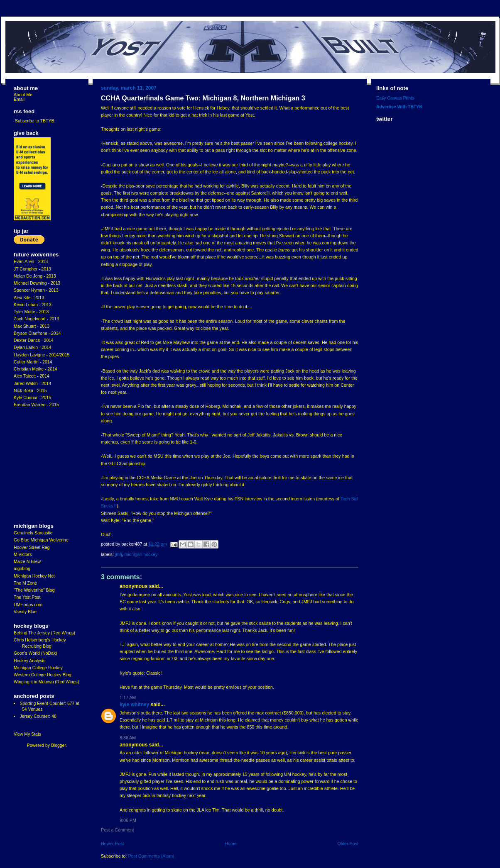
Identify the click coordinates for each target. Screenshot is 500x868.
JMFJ (119, 554)
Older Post (348, 844)
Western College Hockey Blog (43, 675)
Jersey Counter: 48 (38, 716)
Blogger (58, 745)
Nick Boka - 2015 (30, 391)
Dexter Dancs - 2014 (34, 340)
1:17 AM (128, 697)
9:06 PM (128, 820)
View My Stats (27, 734)
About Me (23, 95)
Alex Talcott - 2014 (32, 376)
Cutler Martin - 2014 (33, 362)
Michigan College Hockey (38, 668)
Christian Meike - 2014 (36, 369)
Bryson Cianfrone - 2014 (37, 333)
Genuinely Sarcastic (33, 533)
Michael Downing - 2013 (37, 283)
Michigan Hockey (141, 554)
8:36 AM (128, 738)
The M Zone (25, 583)
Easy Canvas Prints (395, 98)
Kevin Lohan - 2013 (33, 305)
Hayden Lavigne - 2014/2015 (42, 355)
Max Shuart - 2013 (32, 326)
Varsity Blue (25, 612)
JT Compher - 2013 (32, 269)
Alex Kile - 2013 (29, 298)
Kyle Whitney (134, 705)
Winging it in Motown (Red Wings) (46, 682)
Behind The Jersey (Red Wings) (44, 633)
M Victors (23, 555)
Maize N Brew (27, 562)
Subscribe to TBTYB (35, 121)
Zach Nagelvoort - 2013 (36, 319)
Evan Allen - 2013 (31, 262)
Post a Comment (118, 830)
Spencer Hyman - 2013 (36, 290)
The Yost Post (27, 597)
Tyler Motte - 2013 (31, 312)
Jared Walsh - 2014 (32, 384)
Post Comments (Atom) (151, 856)
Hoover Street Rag (32, 547)
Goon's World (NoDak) (36, 653)
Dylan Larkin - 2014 (33, 347)
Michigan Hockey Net (34, 576)
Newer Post (112, 844)
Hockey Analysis (29, 661)
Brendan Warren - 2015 (36, 405)
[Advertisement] (39, 466)
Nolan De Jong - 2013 (35, 276)
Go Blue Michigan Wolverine (41, 540)
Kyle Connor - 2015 (32, 398)
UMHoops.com (28, 605)
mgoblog (22, 569)
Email (19, 99)
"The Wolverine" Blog (34, 590)
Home (231, 844)
